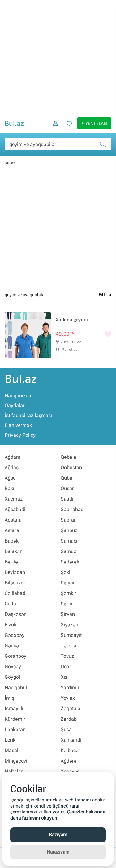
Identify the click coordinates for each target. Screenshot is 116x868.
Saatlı (67, 499)
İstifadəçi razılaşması (28, 415)
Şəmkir (69, 593)
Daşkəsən (16, 614)
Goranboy (15, 656)
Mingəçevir (17, 761)
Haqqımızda (18, 396)
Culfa (10, 604)
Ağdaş (12, 467)
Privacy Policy (20, 435)
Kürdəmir (15, 719)
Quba (67, 478)
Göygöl (12, 677)
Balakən (14, 551)
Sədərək (70, 562)
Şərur (67, 604)
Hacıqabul (16, 688)
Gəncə (12, 646)
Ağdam (13, 457)
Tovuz (67, 656)
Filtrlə (105, 295)
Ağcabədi (15, 509)
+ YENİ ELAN (94, 124)
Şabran (69, 520)
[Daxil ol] (53, 128)
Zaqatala (71, 708)
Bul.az (14, 123)
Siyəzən (69, 625)
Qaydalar (15, 405)
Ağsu (10, 478)
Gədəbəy (15, 635)
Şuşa (66, 729)
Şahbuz (69, 530)
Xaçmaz (14, 499)
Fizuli (11, 625)
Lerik (10, 740)
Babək (12, 541)
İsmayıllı (14, 708)
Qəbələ (69, 457)
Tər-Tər (69, 646)
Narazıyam (58, 852)
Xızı (65, 677)
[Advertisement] (58, 58)
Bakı (9, 488)
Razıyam (58, 835)
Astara (12, 530)
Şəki (65, 572)
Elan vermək (18, 425)
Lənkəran (15, 729)
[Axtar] (105, 144)
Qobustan (71, 467)
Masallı (13, 750)
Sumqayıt (71, 635)
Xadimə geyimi (72, 320)
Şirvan (68, 614)
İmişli (11, 698)
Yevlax (68, 698)
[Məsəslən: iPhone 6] (58, 144)
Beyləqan (15, 572)
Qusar (67, 488)
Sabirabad (72, 509)
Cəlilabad (15, 593)
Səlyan (68, 583)
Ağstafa (13, 520)
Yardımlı (70, 688)
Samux (68, 551)
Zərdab (69, 719)
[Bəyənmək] (84, 335)
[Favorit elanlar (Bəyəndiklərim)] (67, 128)
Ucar (66, 667)
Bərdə (11, 562)
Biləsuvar (15, 583)
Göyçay (13, 667)
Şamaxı (69, 541)
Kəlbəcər (71, 750)
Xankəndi (71, 740)
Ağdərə (69, 761)
